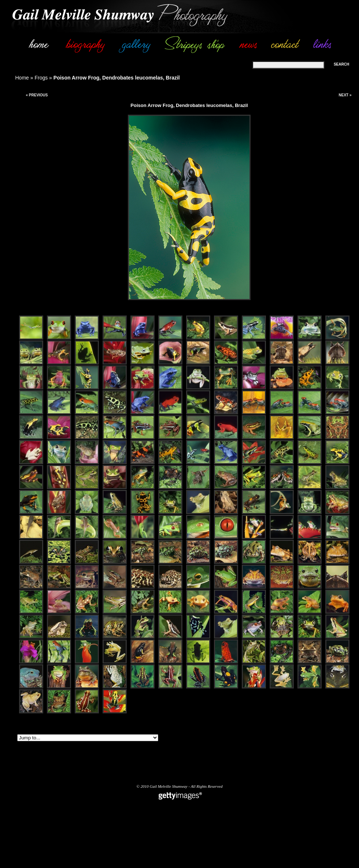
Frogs (41, 78)
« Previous (37, 95)
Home (22, 78)
